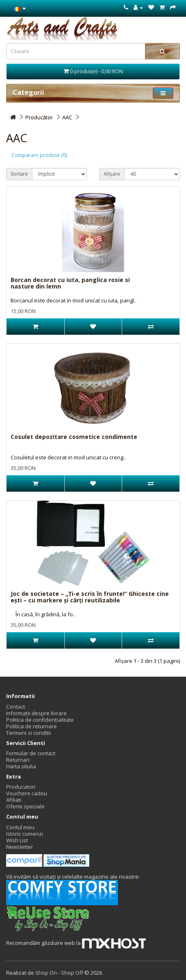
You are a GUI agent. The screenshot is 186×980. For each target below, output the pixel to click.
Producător (39, 117)
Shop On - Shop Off (59, 973)
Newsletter (20, 847)
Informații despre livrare (36, 713)
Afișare (112, 174)
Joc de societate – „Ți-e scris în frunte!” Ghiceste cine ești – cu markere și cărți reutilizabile (90, 597)
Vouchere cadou (27, 793)
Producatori (21, 787)
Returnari (18, 760)
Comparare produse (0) (39, 155)
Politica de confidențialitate (40, 720)
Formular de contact (31, 753)
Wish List (17, 840)
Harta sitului (21, 766)
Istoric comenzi (25, 834)
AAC (67, 117)
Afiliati (14, 800)
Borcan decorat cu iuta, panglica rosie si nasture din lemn (70, 283)
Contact (16, 707)
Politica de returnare (32, 726)
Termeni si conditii (28, 733)
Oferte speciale (25, 806)
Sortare (19, 174)
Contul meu (20, 827)
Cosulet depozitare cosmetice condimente (74, 437)
